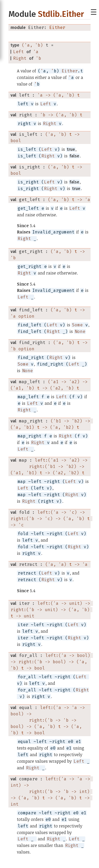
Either (57, 28)
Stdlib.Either (61, 14)
